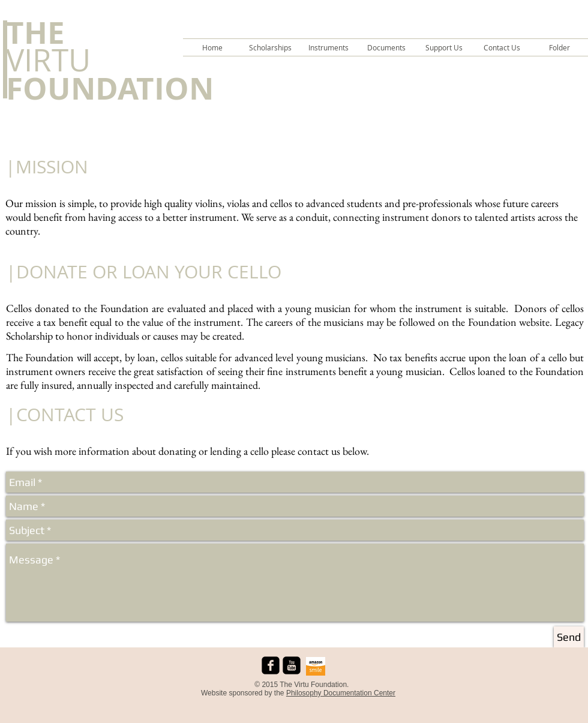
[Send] (569, 637)
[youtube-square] (292, 665)
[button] (270, 47)
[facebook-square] (271, 665)
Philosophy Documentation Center (341, 693)
